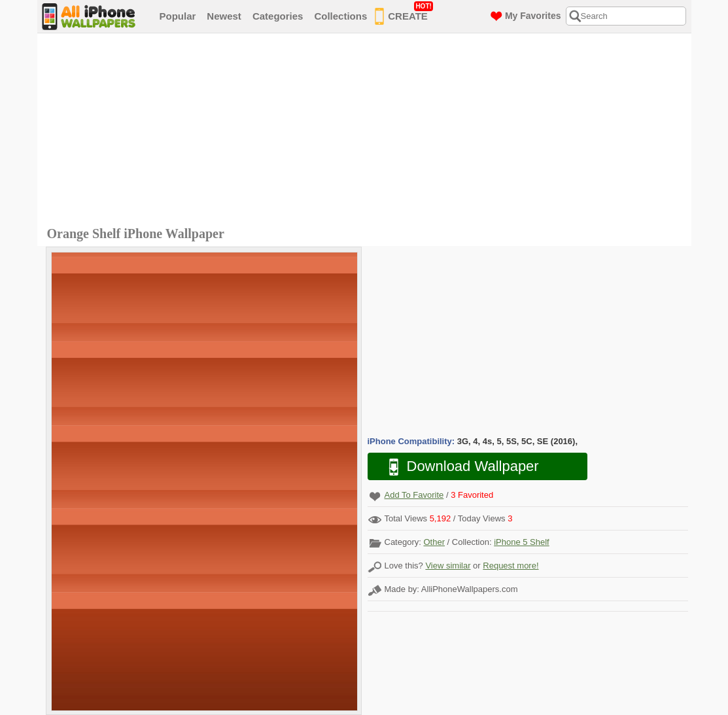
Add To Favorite (414, 495)
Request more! (511, 566)
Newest (224, 16)
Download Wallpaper (457, 467)
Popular (178, 16)
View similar (448, 566)
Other (434, 542)
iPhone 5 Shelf (522, 542)
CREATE (404, 14)
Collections (340, 16)
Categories (278, 16)
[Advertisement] (368, 131)
